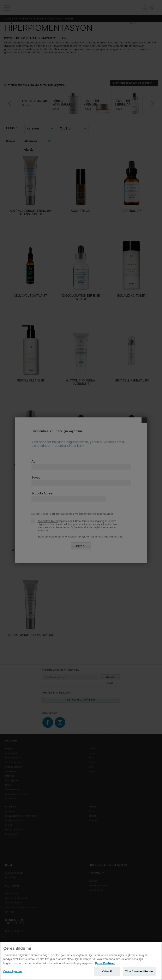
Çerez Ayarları (13, 971)
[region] (81, 961)
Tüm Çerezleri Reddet (139, 971)
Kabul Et (107, 971)
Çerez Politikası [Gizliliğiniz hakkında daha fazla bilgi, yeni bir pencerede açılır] (105, 963)
